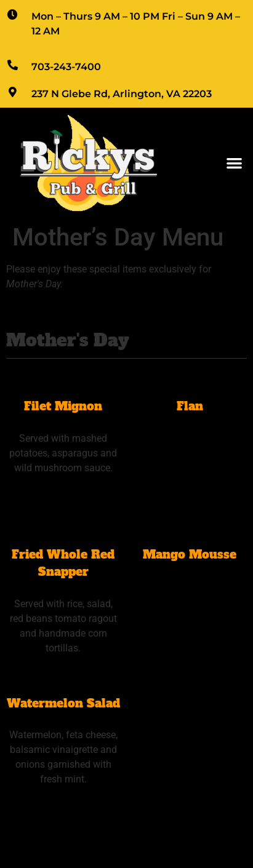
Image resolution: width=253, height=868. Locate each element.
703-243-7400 (66, 67)
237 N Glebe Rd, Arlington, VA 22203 (122, 94)
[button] (234, 163)
